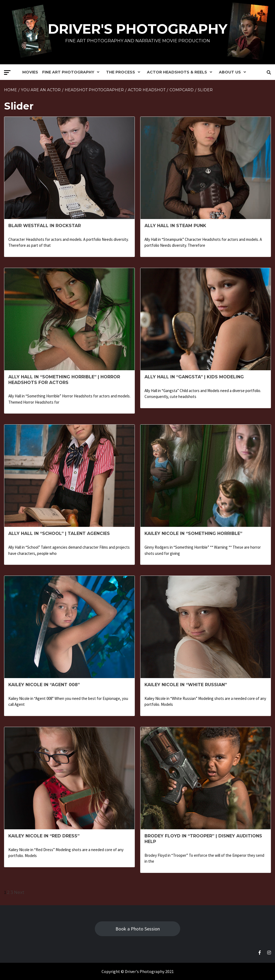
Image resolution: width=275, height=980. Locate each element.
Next (19, 892)
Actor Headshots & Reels (181, 72)
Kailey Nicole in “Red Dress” (44, 836)
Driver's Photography (138, 29)
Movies (30, 72)
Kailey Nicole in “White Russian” (186, 685)
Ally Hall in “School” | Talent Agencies (59, 533)
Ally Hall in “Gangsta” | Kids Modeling (194, 377)
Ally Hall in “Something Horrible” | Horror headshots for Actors (64, 380)
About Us (234, 72)
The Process (124, 72)
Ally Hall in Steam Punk (175, 226)
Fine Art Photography (72, 72)
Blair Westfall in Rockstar (45, 226)
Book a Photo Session (138, 929)
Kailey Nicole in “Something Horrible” (193, 533)
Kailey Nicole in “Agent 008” (44, 685)
